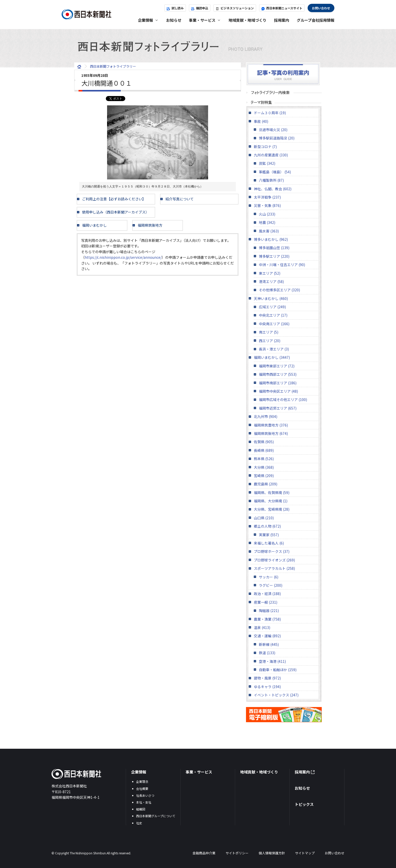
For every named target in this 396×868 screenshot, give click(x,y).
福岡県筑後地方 (150, 225)
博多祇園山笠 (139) (274, 248)
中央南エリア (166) (274, 324)
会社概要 (142, 789)
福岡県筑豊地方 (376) (271, 425)
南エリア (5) (269, 332)
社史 (139, 823)
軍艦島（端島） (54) (275, 172)
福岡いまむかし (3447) (272, 357)
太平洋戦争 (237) (267, 197)
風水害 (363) (269, 231)
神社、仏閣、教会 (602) (273, 189)
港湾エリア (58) (271, 281)
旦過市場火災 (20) (273, 130)
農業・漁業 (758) (267, 619)
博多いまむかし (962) (271, 239)
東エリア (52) (270, 273)
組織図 (141, 809)
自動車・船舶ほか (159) (278, 670)
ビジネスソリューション (235, 8)
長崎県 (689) (264, 450)
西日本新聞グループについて (156, 816)
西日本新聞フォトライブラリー (198, 46)
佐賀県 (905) (264, 442)
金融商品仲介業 (204, 853)
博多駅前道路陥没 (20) (277, 138)
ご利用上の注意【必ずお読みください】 (114, 199)
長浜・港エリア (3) (274, 349)
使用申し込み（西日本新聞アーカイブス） (116, 212)
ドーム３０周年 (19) (270, 113)
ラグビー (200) (271, 585)
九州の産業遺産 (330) (271, 155)
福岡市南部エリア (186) (278, 383)
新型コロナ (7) (265, 147)
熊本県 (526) (264, 459)
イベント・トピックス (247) (276, 695)
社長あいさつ (145, 795)
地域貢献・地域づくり (247, 20)
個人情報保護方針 (272, 853)
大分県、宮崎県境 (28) (272, 509)
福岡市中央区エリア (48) (278, 391)
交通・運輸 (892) (267, 636)
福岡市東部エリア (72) (277, 366)
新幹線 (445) (269, 644)
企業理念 (142, 781)
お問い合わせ (321, 8)
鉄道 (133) (267, 653)
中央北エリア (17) (273, 315)
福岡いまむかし (94, 225)
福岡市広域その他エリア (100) (283, 400)
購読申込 (200, 8)
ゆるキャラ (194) (267, 687)
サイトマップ (305, 853)
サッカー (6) (269, 577)
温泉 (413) (262, 627)
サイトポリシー (237, 853)
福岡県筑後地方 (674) (271, 433)
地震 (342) (267, 222)
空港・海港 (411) (272, 661)
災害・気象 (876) (267, 205)
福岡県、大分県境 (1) (271, 501)
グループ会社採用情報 (316, 20)
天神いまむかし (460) (271, 298)
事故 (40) (261, 121)
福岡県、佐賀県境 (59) (272, 492)
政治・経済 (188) (267, 594)
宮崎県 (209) (264, 476)
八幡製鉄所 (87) (271, 180)
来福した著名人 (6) (269, 543)
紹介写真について (180, 199)
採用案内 (282, 20)
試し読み (175, 8)
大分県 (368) (264, 467)
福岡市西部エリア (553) (278, 374)
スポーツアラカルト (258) (274, 568)
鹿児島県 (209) (266, 484)
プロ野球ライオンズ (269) (274, 560)
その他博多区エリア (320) (279, 290)
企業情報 (139, 772)
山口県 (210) (264, 518)
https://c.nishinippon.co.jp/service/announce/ (123, 257)
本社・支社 (144, 802)
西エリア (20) (270, 341)
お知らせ (174, 20)
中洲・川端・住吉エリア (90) (282, 265)
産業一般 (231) (266, 602)
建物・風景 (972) (267, 678)
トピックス (304, 804)
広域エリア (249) (272, 307)
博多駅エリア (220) (274, 256)
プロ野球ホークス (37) (272, 551)
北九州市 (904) (266, 416)
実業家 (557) (269, 535)
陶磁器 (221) (269, 611)
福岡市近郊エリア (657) (278, 408)
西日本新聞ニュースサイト (282, 8)
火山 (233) (267, 214)
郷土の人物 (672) (267, 526)
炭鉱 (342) (267, 163)
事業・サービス (199, 772)
